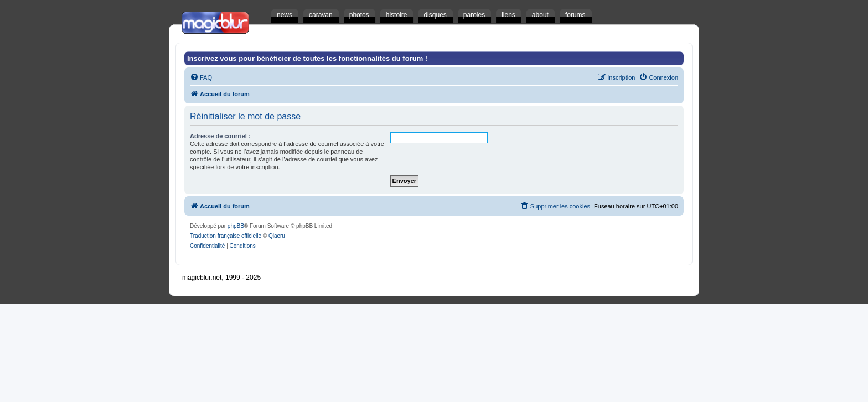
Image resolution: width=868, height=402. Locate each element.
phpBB (236, 226)
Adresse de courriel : (220, 136)
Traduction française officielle (226, 236)
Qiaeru (277, 236)
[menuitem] (201, 77)
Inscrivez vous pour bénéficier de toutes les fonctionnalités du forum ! (307, 58)
